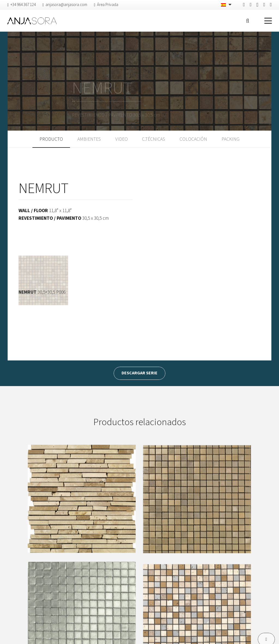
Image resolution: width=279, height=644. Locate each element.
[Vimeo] (264, 5)
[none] (227, 5)
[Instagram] (257, 5)
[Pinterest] (251, 5)
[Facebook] (244, 5)
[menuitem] (227, 5)
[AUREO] (197, 515)
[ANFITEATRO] (82, 510)
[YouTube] (271, 5)
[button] (248, 21)
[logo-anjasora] (32, 21)
